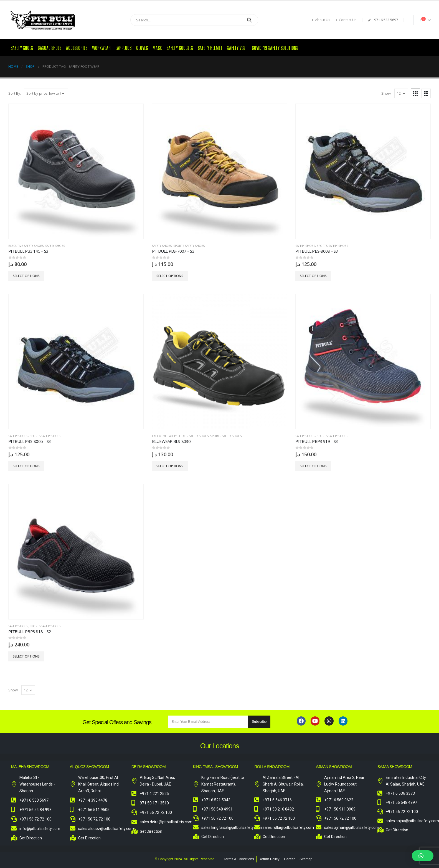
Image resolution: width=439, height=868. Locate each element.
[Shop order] (46, 93)
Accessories (77, 47)
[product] (76, 171)
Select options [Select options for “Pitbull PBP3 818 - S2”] (26, 656)
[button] (423, 856)
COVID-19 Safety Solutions (275, 47)
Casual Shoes (50, 47)
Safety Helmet (210, 47)
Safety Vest (237, 47)
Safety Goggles (180, 47)
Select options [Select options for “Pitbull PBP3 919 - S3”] (313, 466)
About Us (321, 20)
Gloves (142, 47)
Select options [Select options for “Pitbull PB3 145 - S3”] (26, 276)
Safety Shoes (22, 47)
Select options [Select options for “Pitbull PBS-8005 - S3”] (26, 466)
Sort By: (15, 93)
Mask (157, 47)
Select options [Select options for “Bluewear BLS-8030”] (170, 466)
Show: (386, 93)
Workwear (101, 47)
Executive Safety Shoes (26, 246)
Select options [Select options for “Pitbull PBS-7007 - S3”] (170, 276)
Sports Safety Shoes (189, 246)
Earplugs (123, 47)
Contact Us (346, 20)
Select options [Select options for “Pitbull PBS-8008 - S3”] (313, 276)
